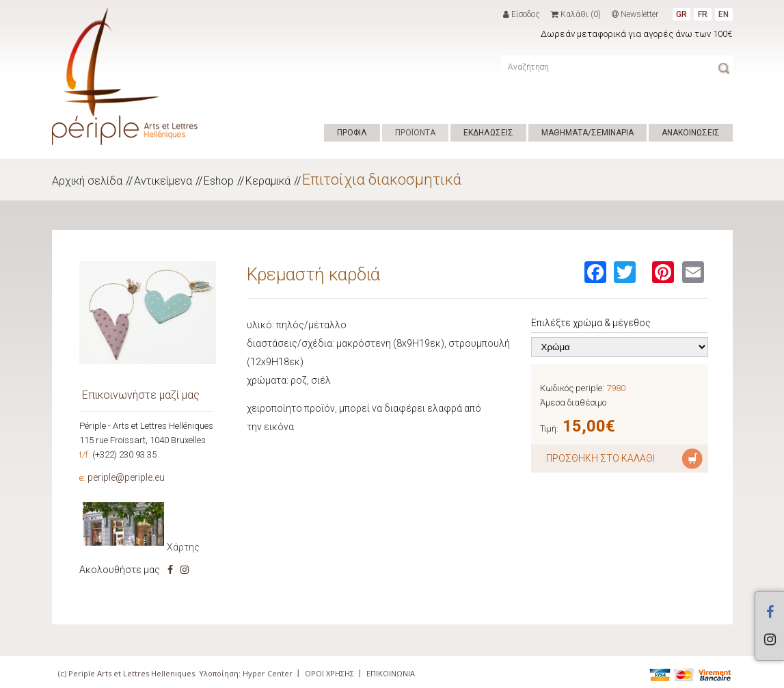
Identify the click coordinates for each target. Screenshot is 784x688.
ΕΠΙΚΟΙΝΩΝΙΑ (391, 673)
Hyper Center (268, 673)
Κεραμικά (268, 181)
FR (703, 14)
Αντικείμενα (163, 181)
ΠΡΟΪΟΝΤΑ (415, 133)
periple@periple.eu (126, 477)
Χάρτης (183, 547)
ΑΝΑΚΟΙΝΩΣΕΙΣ (691, 133)
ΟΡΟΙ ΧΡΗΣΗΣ (329, 673)
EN (724, 14)
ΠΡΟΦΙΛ (352, 133)
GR (681, 14)
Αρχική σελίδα (87, 181)
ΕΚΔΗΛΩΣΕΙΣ (488, 133)
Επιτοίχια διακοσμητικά (382, 180)
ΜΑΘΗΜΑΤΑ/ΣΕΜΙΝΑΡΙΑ (587, 133)
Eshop (219, 181)
